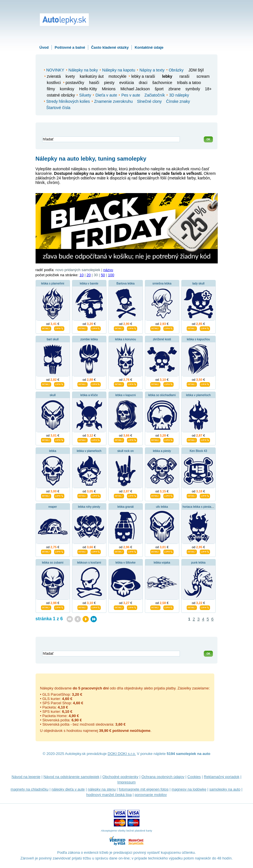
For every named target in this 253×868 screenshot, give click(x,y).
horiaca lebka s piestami (199, 507)
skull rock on (126, 451)
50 (103, 275)
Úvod (44, 47)
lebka (53, 451)
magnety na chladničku (29, 789)
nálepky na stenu (102, 789)
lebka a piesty (162, 451)
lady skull (199, 283)
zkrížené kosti (162, 339)
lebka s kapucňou (199, 339)
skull (53, 395)
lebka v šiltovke (126, 563)
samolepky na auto (225, 789)
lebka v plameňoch (199, 395)
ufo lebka (162, 507)
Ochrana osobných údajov (163, 777)
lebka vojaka (162, 563)
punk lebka (198, 563)
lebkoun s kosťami (89, 563)
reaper (53, 507)
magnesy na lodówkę (189, 789)
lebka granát (125, 507)
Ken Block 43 (198, 451)
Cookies (194, 777)
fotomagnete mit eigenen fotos (144, 789)
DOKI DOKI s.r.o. (122, 754)
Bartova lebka (126, 283)
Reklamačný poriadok (222, 777)
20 (89, 275)
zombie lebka (89, 339)
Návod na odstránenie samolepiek (72, 777)
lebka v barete (89, 283)
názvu (108, 270)
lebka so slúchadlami (162, 395)
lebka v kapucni (126, 395)
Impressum (126, 782)
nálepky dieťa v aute (68, 789)
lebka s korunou (125, 339)
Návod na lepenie (26, 777)
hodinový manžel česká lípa (109, 795)
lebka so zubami (53, 563)
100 (111, 275)
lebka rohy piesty (89, 507)
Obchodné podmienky (120, 777)
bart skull (53, 339)
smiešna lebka (162, 283)
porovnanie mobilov (151, 795)
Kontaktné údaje (149, 47)
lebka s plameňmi (53, 283)
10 (81, 275)
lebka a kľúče (89, 395)
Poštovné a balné (70, 47)
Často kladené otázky (110, 47)
